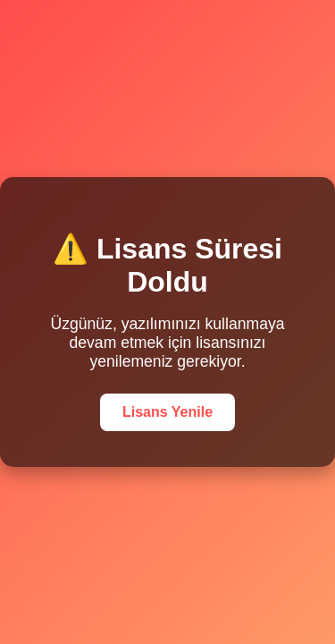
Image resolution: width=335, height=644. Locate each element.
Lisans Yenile (167, 412)
